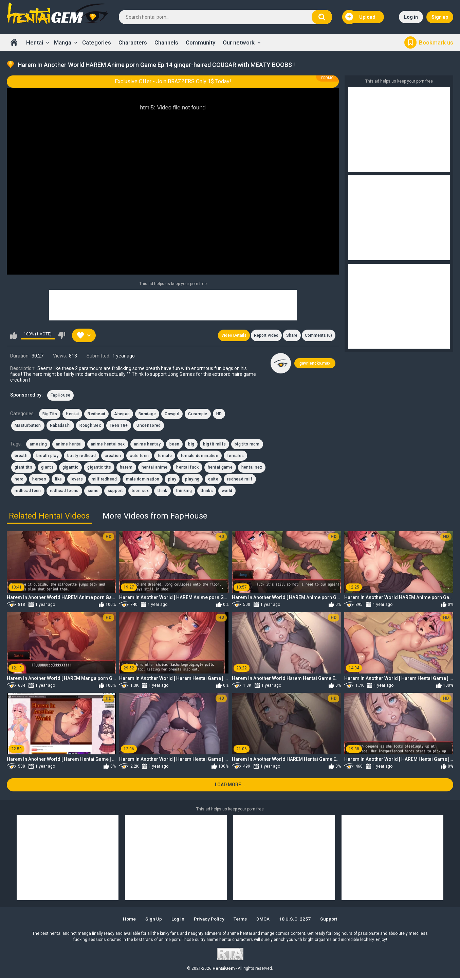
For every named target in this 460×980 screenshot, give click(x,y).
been (174, 445)
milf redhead (104, 480)
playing (192, 480)
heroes (39, 480)
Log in (411, 17)
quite (213, 480)
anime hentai (69, 445)
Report (264, 336)
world (227, 492)
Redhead (96, 415)
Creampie (198, 415)
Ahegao (122, 415)
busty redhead (81, 456)
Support (333, 921)
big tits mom (247, 445)
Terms (242, 921)
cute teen (139, 456)
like (58, 480)
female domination (199, 456)
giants (47, 468)
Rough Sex (90, 426)
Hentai (35, 42)
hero (19, 480)
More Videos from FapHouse (155, 517)
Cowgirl (172, 415)
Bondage (147, 415)
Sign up (440, 17)
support (115, 492)
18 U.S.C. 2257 (298, 921)
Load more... (230, 786)
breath (21, 456)
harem (126, 468)
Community (200, 42)
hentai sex (252, 468)
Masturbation (28, 426)
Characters (133, 42)
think (162, 492)
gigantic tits (99, 468)
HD (219, 415)
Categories (97, 42)
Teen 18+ (119, 426)
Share (290, 336)
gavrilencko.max (315, 364)
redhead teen (28, 492)
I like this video (14, 336)
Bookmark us (436, 42)
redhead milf (240, 480)
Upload (361, 17)
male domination (143, 480)
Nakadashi (60, 426)
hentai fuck (187, 468)
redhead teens (64, 492)
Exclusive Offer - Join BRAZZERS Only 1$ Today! (173, 81)
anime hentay (147, 445)
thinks (207, 492)
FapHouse (60, 396)
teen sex (140, 492)
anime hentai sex (108, 445)
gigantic (70, 468)
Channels (166, 42)
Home (14, 42)
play (172, 480)
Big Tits (50, 415)
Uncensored (149, 426)
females (235, 456)
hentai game (220, 468)
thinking (184, 492)
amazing (38, 445)
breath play (47, 456)
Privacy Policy (209, 921)
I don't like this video (62, 336)
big (191, 445)
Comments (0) (318, 336)
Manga (63, 42)
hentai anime (155, 468)
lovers (77, 480)
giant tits (23, 468)
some (93, 492)
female (165, 456)
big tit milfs (214, 445)
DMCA (266, 921)
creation (113, 456)
